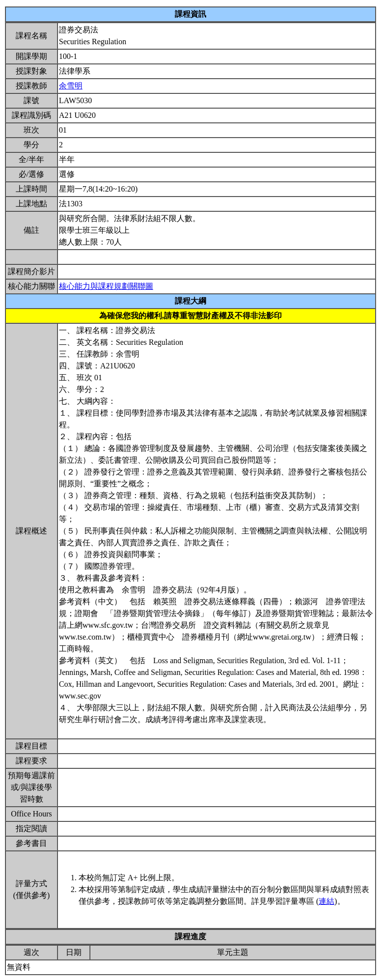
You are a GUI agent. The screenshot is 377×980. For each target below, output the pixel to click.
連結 (326, 901)
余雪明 (71, 86)
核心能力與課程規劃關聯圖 (106, 286)
